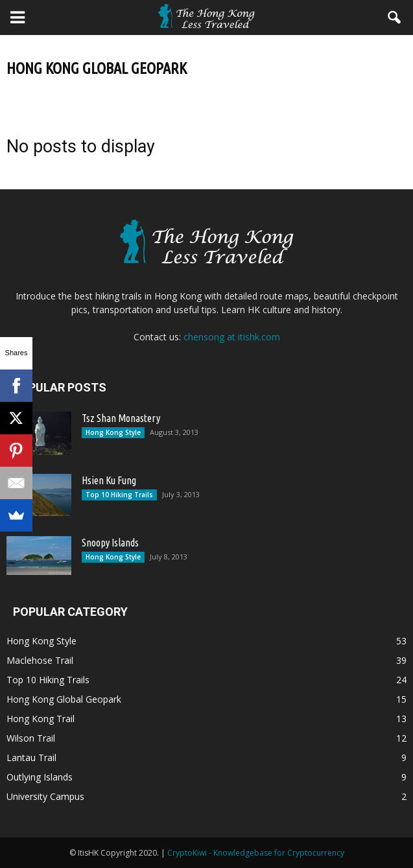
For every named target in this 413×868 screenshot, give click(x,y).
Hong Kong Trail (41, 719)
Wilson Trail (31, 738)
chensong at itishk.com (232, 337)
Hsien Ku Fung (109, 480)
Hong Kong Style (113, 432)
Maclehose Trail (40, 660)
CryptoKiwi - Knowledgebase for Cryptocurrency (256, 853)
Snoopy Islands (110, 543)
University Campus (45, 796)
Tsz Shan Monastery (121, 418)
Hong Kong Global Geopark (64, 699)
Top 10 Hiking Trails (119, 495)
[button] (395, 18)
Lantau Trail (31, 757)
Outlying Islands (40, 777)
